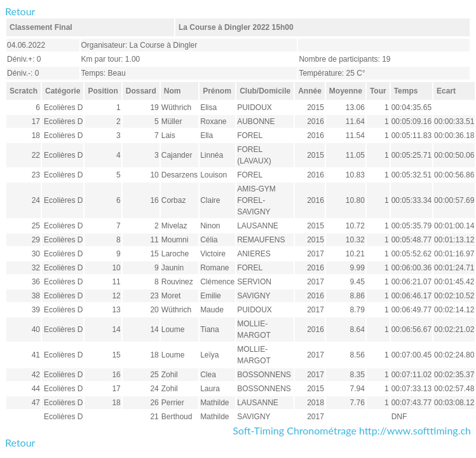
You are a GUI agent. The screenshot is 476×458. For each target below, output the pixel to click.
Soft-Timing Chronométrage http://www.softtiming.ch (352, 430)
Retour (20, 11)
